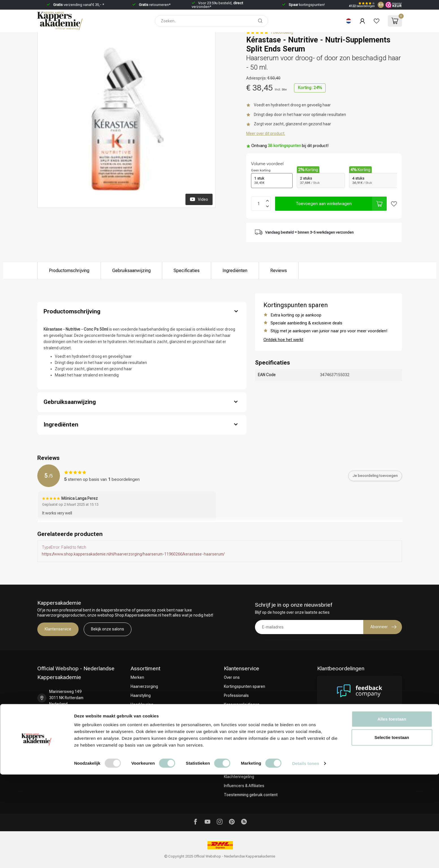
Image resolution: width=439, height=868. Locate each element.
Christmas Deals (145, 732)
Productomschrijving (69, 271)
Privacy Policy (236, 759)
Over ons (232, 677)
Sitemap (231, 768)
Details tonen (305, 857)
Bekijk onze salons (108, 629)
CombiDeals (141, 723)
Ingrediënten (235, 271)
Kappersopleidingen (242, 705)
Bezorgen (233, 723)
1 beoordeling (282, 32)
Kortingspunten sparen (245, 686)
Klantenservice (58, 629)
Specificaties (187, 271)
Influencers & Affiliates (244, 786)
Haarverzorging (144, 686)
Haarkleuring (142, 705)
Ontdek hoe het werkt (283, 340)
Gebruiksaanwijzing (131, 271)
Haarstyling (141, 695)
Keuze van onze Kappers (153, 741)
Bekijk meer (384, 741)
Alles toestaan (392, 812)
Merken (137, 677)
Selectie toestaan (392, 831)
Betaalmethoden (239, 741)
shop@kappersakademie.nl (74, 751)
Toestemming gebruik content (251, 795)
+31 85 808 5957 (64, 719)
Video (199, 199)
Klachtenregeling (239, 777)
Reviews (279, 271)
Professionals (236, 695)
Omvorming (140, 714)
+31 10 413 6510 (64, 735)
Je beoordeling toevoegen (375, 476)
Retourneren (235, 732)
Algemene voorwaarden (245, 750)
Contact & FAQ (237, 714)
